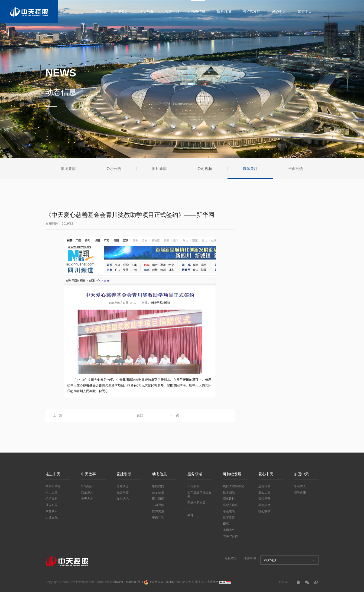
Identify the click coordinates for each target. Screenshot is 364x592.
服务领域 (224, 12)
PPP (190, 509)
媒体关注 (158, 511)
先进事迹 (123, 492)
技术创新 (229, 492)
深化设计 (229, 499)
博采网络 (213, 582)
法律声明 (250, 558)
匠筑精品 (87, 486)
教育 (190, 515)
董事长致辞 (53, 486)
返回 (140, 417)
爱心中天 (279, 12)
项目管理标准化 (233, 486)
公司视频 (158, 505)
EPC (226, 524)
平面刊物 (158, 518)
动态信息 (198, 12)
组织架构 (52, 499)
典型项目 (264, 505)
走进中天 (121, 12)
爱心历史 (264, 492)
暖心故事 (264, 511)
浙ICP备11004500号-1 (128, 582)
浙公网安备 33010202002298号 (167, 582)
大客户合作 (230, 536)
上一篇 (58, 417)
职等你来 (300, 492)
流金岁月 (87, 492)
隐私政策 (231, 558)
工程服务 (193, 486)
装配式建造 (230, 505)
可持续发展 (252, 12)
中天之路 (52, 492)
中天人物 (87, 499)
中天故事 (147, 12)
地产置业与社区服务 (199, 494)
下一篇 (174, 417)
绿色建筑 (229, 511)
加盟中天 (305, 12)
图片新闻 (158, 499)
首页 (99, 12)
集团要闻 (158, 486)
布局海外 (229, 530)
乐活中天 (300, 486)
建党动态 (123, 486)
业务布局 (52, 505)
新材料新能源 (196, 503)
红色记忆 (123, 499)
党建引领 (172, 12)
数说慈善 (264, 499)
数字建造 (229, 518)
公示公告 (158, 492)
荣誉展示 (52, 511)
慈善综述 (264, 486)
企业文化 (52, 518)
